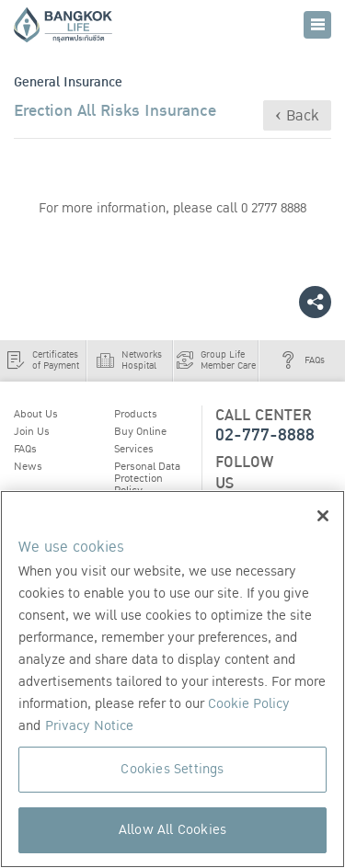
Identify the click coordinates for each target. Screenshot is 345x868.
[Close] (323, 516)
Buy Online (140, 431)
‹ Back (297, 116)
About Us (36, 414)
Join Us (32, 431)
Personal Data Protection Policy (147, 478)
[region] (172, 679)
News (28, 466)
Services (134, 449)
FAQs (25, 449)
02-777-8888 (265, 435)
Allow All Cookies (172, 830)
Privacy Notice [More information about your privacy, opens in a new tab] (89, 726)
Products (136, 414)
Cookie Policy (249, 704)
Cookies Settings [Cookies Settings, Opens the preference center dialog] (172, 769)
